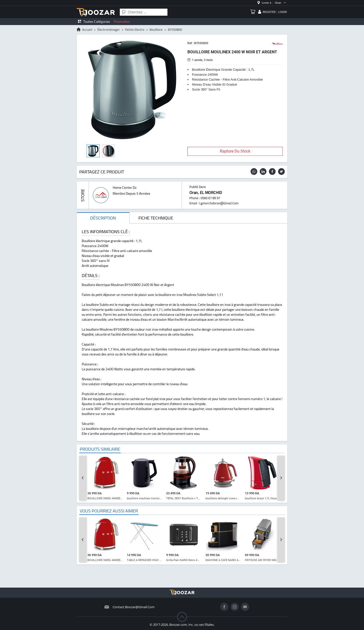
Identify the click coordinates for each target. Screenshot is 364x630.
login (283, 12)
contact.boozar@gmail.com (134, 607)
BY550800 (175, 30)
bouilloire (156, 30)
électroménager (109, 30)
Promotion (122, 22)
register (269, 12)
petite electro (135, 30)
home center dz (125, 188)
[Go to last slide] (83, 478)
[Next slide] (281, 478)
